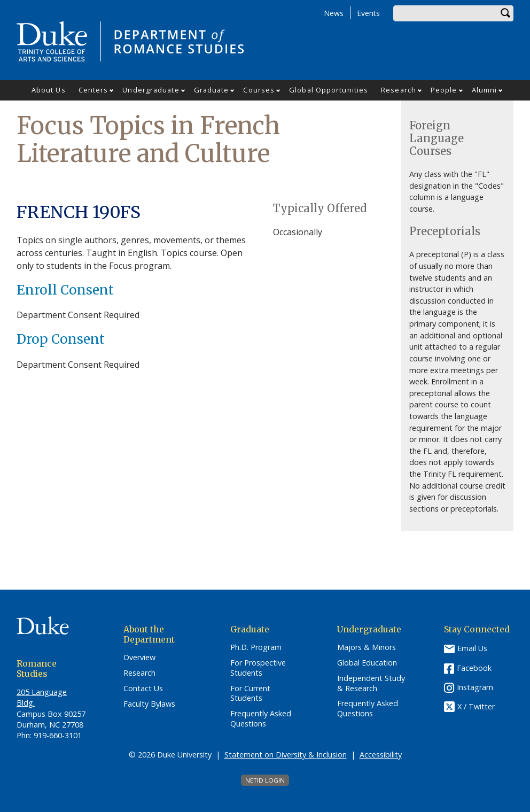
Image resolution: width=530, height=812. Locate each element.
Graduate (212, 90)
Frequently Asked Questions (261, 719)
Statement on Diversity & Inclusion (286, 755)
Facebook (474, 668)
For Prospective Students (258, 668)
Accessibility (381, 755)
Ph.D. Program (256, 647)
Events (368, 13)
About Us (49, 90)
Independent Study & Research (371, 683)
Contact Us (143, 689)
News (334, 13)
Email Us (472, 648)
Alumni (485, 90)
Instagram (475, 687)
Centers (93, 90)
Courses (259, 90)
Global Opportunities (329, 90)
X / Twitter (476, 707)
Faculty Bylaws (149, 704)
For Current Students (250, 694)
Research (399, 90)
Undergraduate (151, 90)
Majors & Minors (367, 647)
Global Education (367, 663)
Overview (139, 658)
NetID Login (265, 780)
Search (505, 13)
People (444, 90)
